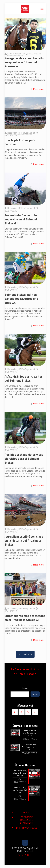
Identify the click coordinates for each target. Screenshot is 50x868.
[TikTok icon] (31, 855)
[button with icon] (15, 712)
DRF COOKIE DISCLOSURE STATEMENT (27, 820)
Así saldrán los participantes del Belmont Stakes (24, 378)
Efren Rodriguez (15, 54)
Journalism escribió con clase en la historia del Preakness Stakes (24, 540)
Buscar (25, 688)
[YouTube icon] (22, 855)
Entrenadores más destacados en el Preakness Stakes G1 (25, 618)
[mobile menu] (42, 9)
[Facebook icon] (25, 855)
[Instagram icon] (28, 855)
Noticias (27, 812)
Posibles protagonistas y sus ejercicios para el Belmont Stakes (24, 459)
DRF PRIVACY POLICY (27, 828)
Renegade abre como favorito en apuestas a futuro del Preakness (24, 62)
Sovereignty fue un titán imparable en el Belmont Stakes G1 (21, 219)
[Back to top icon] (25, 843)
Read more (38, 89)
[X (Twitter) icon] (19, 855)
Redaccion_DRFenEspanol (20, 133)
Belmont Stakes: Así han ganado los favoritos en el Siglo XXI (22, 299)
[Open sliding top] (25, 3)
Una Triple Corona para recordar (20, 142)
